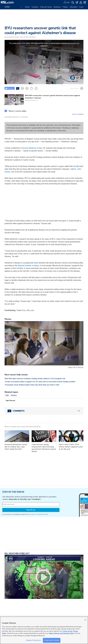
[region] (44, 630)
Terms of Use (35, 514)
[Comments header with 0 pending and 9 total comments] (44, 411)
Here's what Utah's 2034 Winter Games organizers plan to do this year (71, 447)
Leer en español (78, 114)
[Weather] (67, 2)
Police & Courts (46, 7)
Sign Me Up (31, 510)
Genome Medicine (29, 148)
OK (85, 620)
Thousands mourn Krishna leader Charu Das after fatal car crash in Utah (32, 385)
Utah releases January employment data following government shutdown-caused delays (44, 448)
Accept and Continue (52, 640)
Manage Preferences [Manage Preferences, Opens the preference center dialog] (34, 640)
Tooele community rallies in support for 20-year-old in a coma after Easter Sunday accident (40, 382)
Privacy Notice (45, 514)
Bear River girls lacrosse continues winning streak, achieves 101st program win (35, 379)
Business (57, 7)
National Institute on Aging (28, 266)
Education (74, 7)
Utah (7, 395)
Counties (35, 7)
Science (82, 7)
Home (27, 7)
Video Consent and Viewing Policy (61, 633)
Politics (65, 7)
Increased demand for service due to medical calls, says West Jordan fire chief (16, 447)
